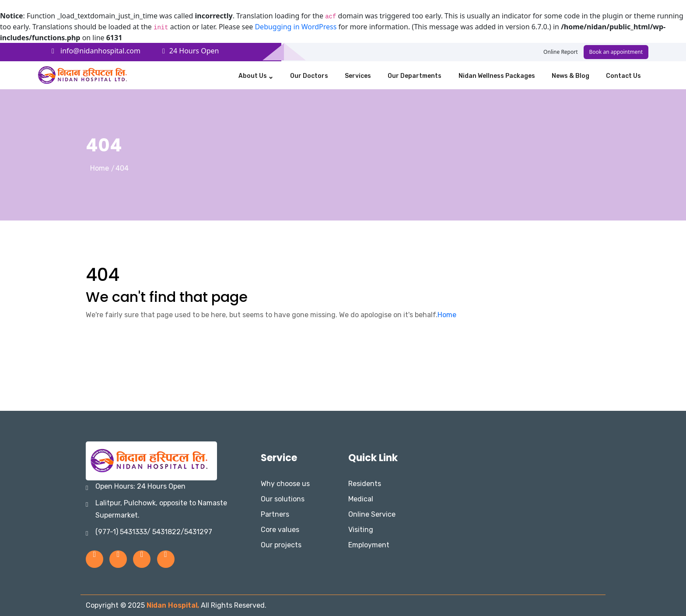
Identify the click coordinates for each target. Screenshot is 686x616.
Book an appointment (616, 52)
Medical (361, 499)
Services (358, 76)
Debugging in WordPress (296, 27)
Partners (275, 514)
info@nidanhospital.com (96, 51)
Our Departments (415, 76)
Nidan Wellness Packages (497, 76)
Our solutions (283, 499)
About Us (253, 76)
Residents (365, 484)
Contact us (623, 76)
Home (100, 168)
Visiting (361, 530)
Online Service (372, 514)
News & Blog (570, 76)
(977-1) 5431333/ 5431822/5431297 (154, 532)
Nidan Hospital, (174, 605)
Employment (369, 545)
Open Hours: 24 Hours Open (140, 486)
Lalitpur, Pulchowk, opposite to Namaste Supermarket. (161, 509)
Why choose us (285, 484)
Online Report (560, 52)
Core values (280, 530)
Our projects (281, 545)
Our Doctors (309, 76)
